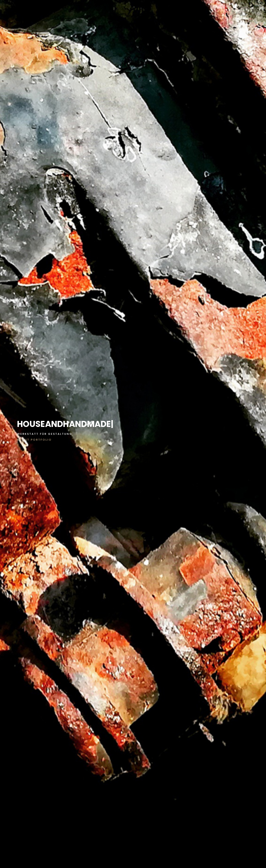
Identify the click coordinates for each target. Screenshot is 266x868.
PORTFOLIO (41, 440)
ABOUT (23, 440)
